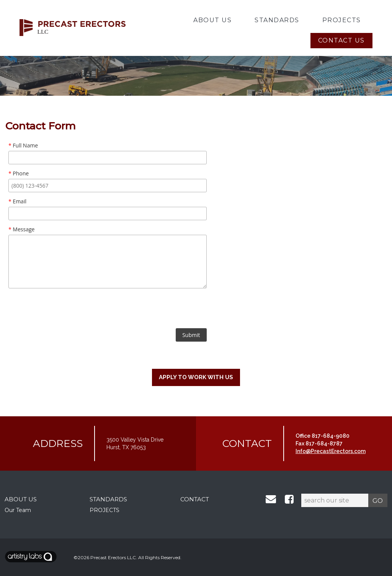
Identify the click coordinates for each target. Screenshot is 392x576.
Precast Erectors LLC (113, 557)
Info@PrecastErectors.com (331, 451)
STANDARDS (108, 499)
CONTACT (195, 499)
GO (378, 501)
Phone (19, 173)
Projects (342, 20)
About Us (212, 20)
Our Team (18, 510)
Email (17, 201)
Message (21, 229)
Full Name (23, 145)
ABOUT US (21, 499)
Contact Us (341, 40)
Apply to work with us (196, 377)
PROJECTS (105, 510)
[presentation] (108, 310)
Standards (277, 20)
